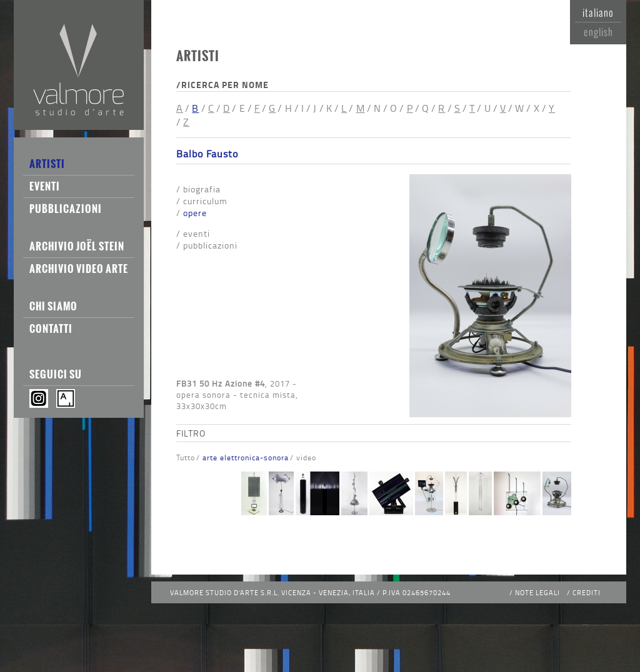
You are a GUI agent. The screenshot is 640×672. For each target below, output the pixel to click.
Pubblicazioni (66, 209)
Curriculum (205, 201)
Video (306, 457)
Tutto (186, 457)
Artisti (47, 164)
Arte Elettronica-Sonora (246, 457)
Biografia (202, 189)
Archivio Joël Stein (77, 246)
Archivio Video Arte (79, 269)
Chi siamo (53, 306)
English (598, 32)
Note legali (537, 592)
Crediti (587, 592)
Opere (195, 213)
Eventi (45, 186)
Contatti (51, 329)
